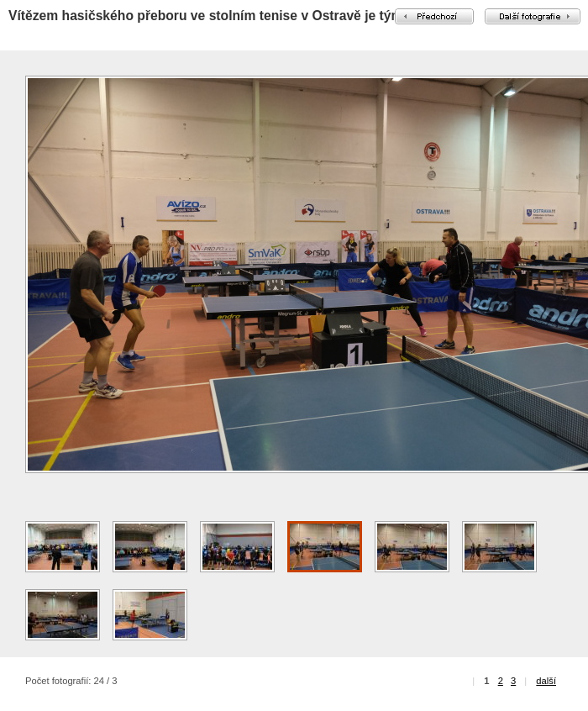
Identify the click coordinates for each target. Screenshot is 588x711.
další (546, 681)
